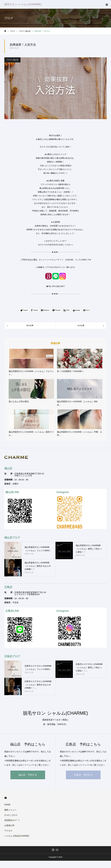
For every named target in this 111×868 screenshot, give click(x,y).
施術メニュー (10, 810)
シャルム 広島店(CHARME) (17, 836)
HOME (6, 798)
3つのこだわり (11, 815)
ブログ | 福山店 (12, 60)
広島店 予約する (83, 775)
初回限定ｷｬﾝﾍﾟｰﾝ (12, 820)
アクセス (8, 831)
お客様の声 (9, 825)
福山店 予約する (28, 775)
